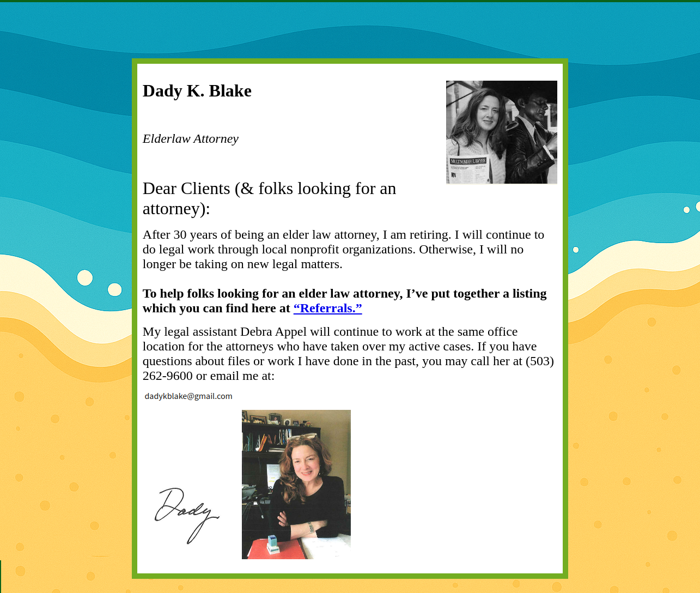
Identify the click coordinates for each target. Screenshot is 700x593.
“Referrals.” (328, 308)
